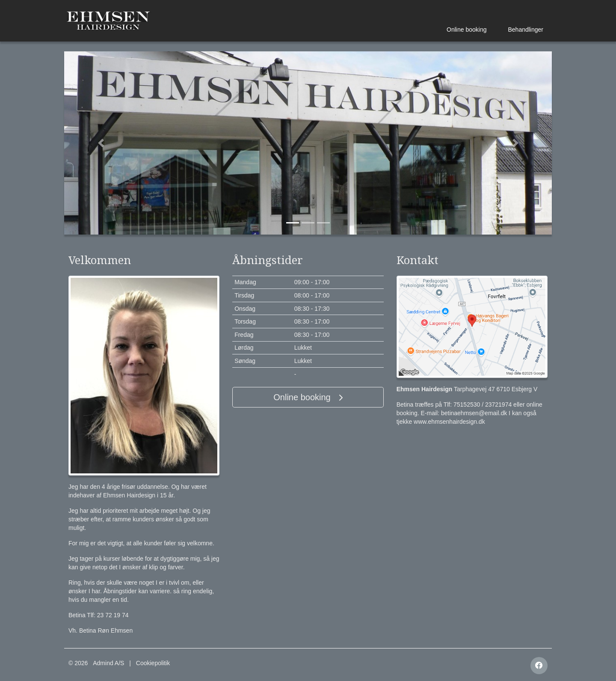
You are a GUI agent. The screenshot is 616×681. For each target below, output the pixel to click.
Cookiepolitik (153, 663)
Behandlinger (526, 30)
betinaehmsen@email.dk (474, 413)
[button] (101, 143)
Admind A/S (108, 663)
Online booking (466, 30)
